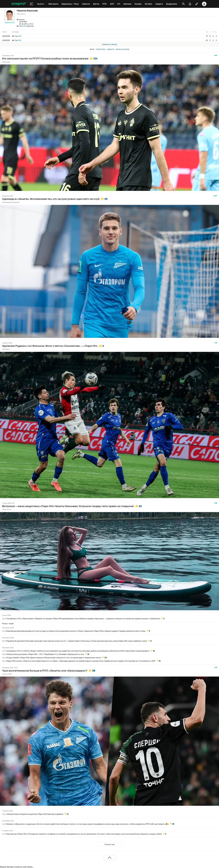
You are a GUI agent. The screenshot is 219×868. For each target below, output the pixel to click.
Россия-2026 (7, 674)
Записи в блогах (123, 49)
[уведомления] (190, 4)
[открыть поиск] (184, 4)
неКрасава (6, 62)
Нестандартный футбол (11, 202)
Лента (92, 49)
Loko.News (6, 349)
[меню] (32, 4)
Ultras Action (7, 509)
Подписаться (9, 23)
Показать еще (109, 844)
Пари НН (22, 26)
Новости (111, 49)
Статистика (101, 49)
